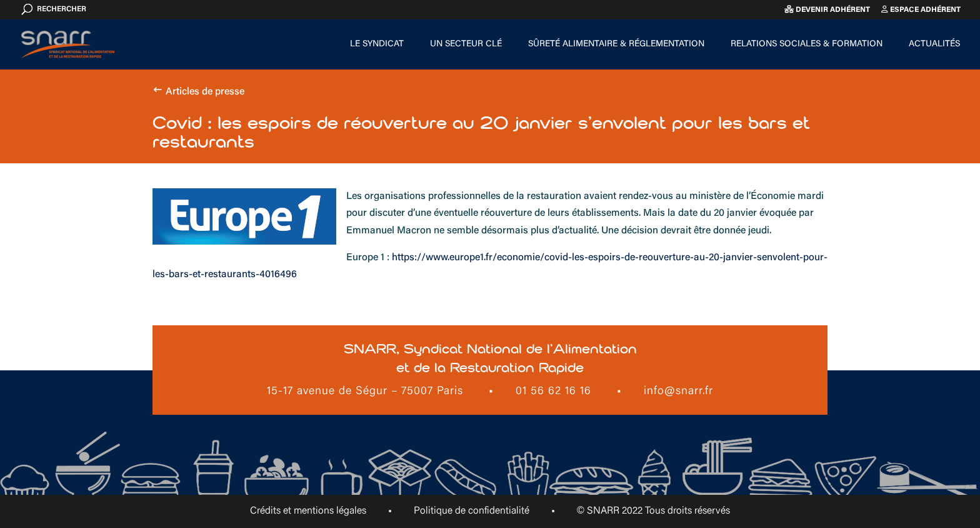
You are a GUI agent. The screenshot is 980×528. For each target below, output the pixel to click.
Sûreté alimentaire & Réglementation (616, 44)
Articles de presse (205, 92)
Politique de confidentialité (472, 511)
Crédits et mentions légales (308, 511)
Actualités (934, 44)
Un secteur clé (466, 44)
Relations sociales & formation (807, 44)
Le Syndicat (377, 44)
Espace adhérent (921, 10)
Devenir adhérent (827, 10)
